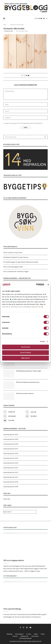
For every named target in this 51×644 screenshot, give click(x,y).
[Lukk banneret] (48, 285)
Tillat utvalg (25, 353)
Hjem (5, 25)
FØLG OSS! (7, 499)
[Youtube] (41, 18)
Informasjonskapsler (25, 638)
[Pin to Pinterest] (27, 75)
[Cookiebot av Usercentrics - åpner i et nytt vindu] (36, 285)
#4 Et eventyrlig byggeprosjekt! (13, 267)
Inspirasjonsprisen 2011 (11, 477)
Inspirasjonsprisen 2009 (11, 487)
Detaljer (43, 341)
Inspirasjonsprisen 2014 (11, 463)
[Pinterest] (39, 18)
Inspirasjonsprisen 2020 (11, 439)
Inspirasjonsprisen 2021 (11, 434)
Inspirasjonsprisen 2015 (11, 458)
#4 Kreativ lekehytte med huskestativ (28, 382)
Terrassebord (19, 634)
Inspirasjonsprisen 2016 (11, 453)
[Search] (47, 18)
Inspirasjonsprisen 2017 (11, 449)
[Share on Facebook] (25, 75)
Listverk (15, 636)
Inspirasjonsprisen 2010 (11, 482)
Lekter (36, 634)
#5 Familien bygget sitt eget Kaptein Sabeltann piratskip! (21, 262)
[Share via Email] (29, 75)
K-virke (29, 634)
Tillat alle (25, 347)
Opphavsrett (24, 636)
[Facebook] (35, 18)
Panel (43, 634)
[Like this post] (23, 75)
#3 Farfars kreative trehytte (25, 393)
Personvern (35, 636)
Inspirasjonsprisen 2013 (11, 468)
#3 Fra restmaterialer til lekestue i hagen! (16, 271)
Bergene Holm (9, 31)
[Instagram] (37, 18)
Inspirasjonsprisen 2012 (11, 472)
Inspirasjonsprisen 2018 (11, 444)
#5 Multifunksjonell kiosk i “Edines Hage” (29, 371)
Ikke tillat (26, 358)
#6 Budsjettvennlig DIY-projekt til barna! (16, 257)
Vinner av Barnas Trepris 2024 (13, 253)
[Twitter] (36, 412)
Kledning (9, 634)
